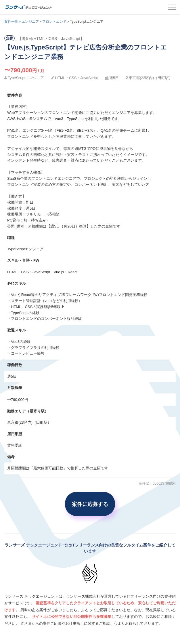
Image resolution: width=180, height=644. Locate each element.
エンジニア (30, 22)
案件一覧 (11, 22)
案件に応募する (90, 504)
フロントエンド (54, 22)
